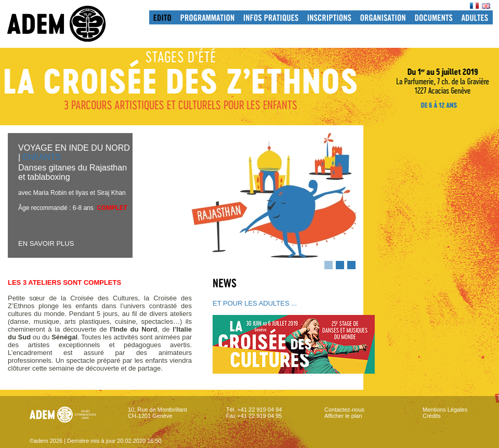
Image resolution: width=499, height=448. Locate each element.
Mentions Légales (445, 410)
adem (67, 24)
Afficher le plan (343, 416)
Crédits (432, 416)
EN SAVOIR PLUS (46, 243)
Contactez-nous (344, 410)
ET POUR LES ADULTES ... (255, 303)
